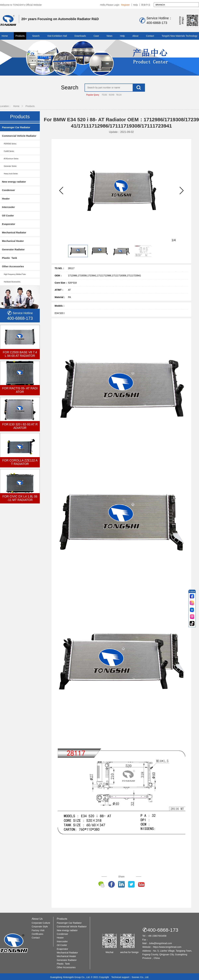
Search (36, 36)
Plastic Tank (10, 258)
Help (135, 5)
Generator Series (9, 166)
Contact (150, 36)
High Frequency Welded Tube (14, 274)
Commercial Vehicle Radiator (19, 136)
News (110, 36)
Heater (6, 199)
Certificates (37, 934)
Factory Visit (38, 930)
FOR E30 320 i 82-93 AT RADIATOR (20, 426)
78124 (119, 95)
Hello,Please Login (110, 5)
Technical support (120, 977)
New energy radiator (14, 182)
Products (20, 36)
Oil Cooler (8, 216)
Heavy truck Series (10, 174)
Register (125, 5)
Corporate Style (40, 927)
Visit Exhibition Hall (57, 36)
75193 (104, 95)
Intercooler (8, 207)
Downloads (80, 36)
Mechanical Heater (13, 241)
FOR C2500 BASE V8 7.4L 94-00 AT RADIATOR (20, 354)
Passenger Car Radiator (16, 127)
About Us (37, 919)
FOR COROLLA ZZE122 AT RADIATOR (20, 462)
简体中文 (146, 5)
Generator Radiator (13, 249)
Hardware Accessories (11, 282)
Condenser (8, 190)
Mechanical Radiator (14, 232)
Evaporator (9, 224)
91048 (112, 95)
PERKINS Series (9, 144)
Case (96, 36)
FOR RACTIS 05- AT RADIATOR (20, 390)
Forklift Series (8, 151)
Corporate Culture (41, 923)
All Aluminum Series (10, 159)
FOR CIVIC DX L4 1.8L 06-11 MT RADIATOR (20, 498)
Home (5, 36)
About (135, 36)
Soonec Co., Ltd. (140, 977)
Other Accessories (13, 266)
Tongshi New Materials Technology (180, 36)
